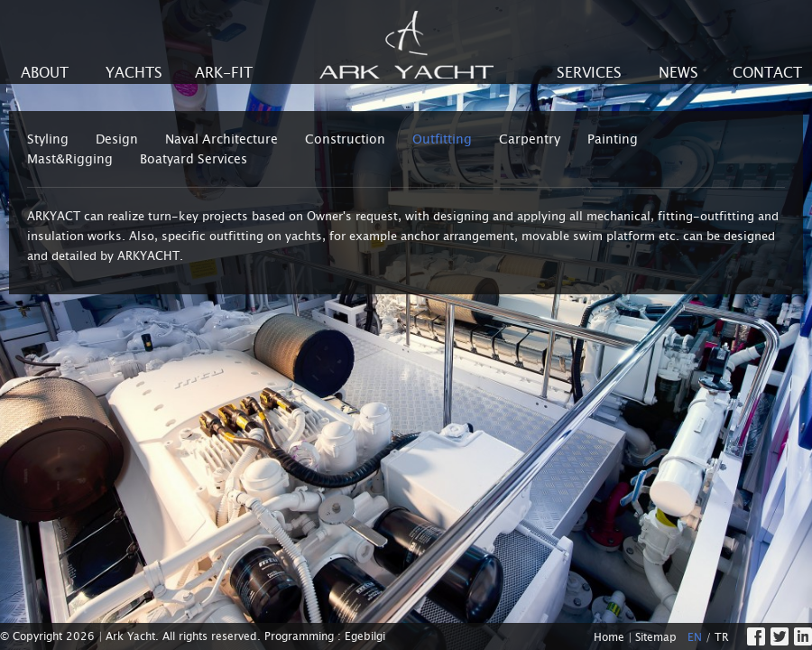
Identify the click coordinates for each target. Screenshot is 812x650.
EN (695, 637)
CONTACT (767, 73)
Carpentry (530, 139)
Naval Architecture (221, 139)
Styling (48, 139)
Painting (613, 139)
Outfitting (442, 139)
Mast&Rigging (70, 159)
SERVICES (589, 73)
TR (722, 637)
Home (609, 637)
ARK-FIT (224, 73)
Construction (345, 139)
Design (117, 139)
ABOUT (45, 73)
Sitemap (656, 637)
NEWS (678, 73)
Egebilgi (365, 636)
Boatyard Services (194, 159)
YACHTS (134, 73)
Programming (299, 636)
